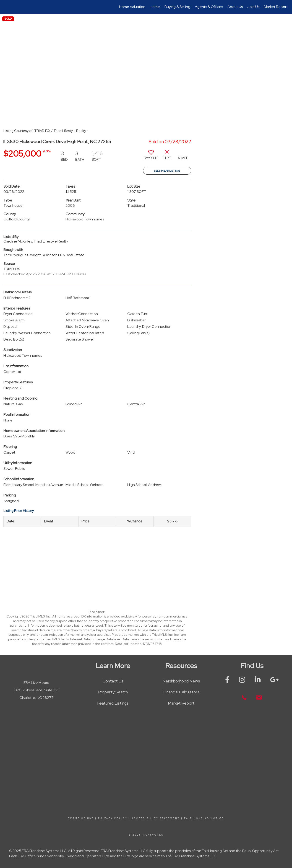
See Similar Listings (167, 171)
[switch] (151, 156)
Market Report (276, 7)
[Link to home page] (6, 7)
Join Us (253, 7)
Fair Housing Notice (204, 818)
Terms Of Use (81, 818)
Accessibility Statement (156, 818)
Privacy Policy (113, 818)
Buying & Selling (177, 7)
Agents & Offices (209, 7)
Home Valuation (132, 7)
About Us (235, 7)
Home (155, 7)
